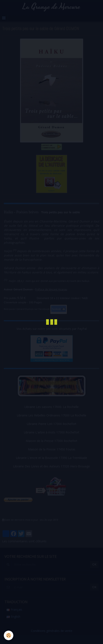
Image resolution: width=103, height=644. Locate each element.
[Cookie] (9, 635)
